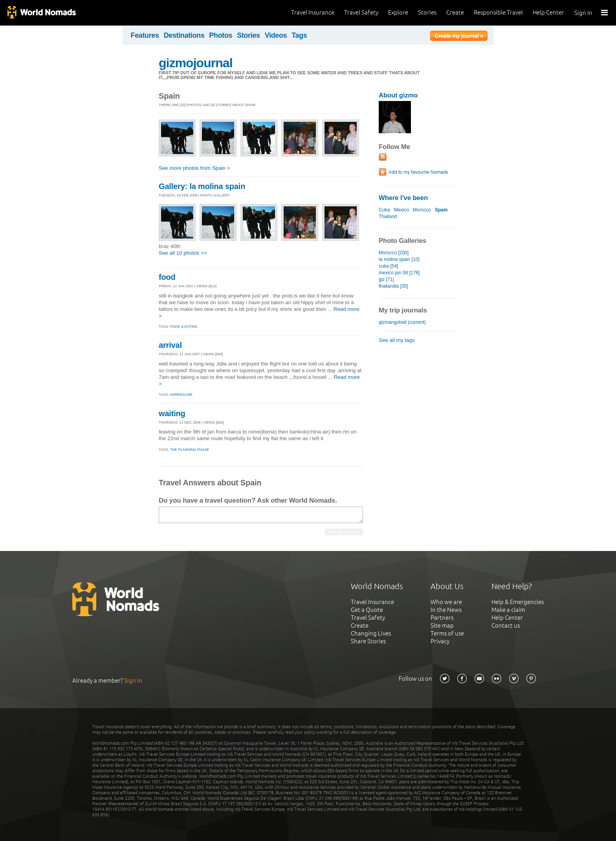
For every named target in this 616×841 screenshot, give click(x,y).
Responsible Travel (498, 12)
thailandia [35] (393, 286)
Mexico (401, 210)
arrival (170, 345)
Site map (442, 625)
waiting (172, 413)
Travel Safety (361, 12)
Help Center (548, 12)
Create (455, 12)
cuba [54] (388, 266)
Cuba (384, 210)
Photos (221, 35)
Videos (276, 35)
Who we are (446, 602)
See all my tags (397, 340)
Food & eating (184, 327)
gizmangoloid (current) (402, 322)
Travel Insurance (313, 12)
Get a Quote (367, 610)
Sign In (583, 13)
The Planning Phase (190, 450)
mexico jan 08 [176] (399, 273)
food (167, 277)
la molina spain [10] (399, 259)
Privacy (440, 641)
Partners (442, 618)
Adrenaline (181, 395)
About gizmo (398, 95)
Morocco (422, 210)
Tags (299, 35)
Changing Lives (371, 633)
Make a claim (508, 610)
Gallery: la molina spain (202, 186)
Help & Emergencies (518, 602)
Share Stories (368, 641)
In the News (446, 610)
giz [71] (386, 279)
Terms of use (447, 633)
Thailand (388, 217)
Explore (398, 12)
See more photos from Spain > (194, 168)
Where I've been (403, 198)
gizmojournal (196, 63)
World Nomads (41, 13)
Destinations (184, 35)
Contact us (506, 625)
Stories (427, 12)
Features (145, 35)
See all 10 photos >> (183, 253)
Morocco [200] (394, 253)
